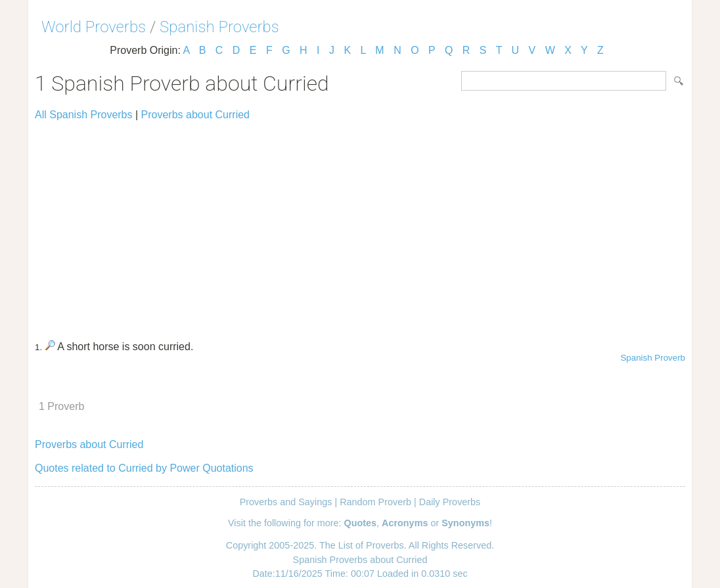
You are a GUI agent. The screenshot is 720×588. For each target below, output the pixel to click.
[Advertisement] (360, 225)
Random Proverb (375, 502)
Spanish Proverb (653, 358)
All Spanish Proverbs (84, 115)
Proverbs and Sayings (286, 502)
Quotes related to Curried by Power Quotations (144, 468)
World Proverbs (94, 27)
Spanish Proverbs (219, 27)
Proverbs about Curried (195, 115)
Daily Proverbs (450, 502)
